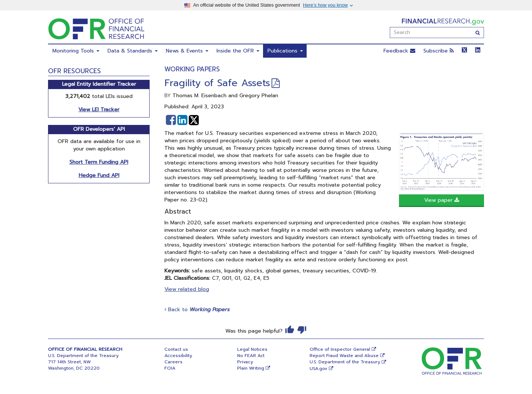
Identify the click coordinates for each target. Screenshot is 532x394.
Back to (197, 310)
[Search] (478, 33)
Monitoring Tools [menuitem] (76, 51)
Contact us (176, 349)
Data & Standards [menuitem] (133, 51)
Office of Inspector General (340, 349)
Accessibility (178, 356)
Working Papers (192, 69)
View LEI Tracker (99, 110)
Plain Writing (251, 368)
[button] (171, 120)
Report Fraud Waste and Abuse (344, 356)
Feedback (399, 51)
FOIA (170, 368)
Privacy (245, 362)
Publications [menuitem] (285, 51)
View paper (442, 200)
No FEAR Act (251, 356)
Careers (173, 362)
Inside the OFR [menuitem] (238, 51)
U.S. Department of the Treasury (345, 362)
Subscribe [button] (439, 51)
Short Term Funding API (99, 162)
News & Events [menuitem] (187, 51)
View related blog (187, 289)
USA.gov (318, 368)
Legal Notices (252, 349)
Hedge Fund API (99, 175)
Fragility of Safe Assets (217, 83)
